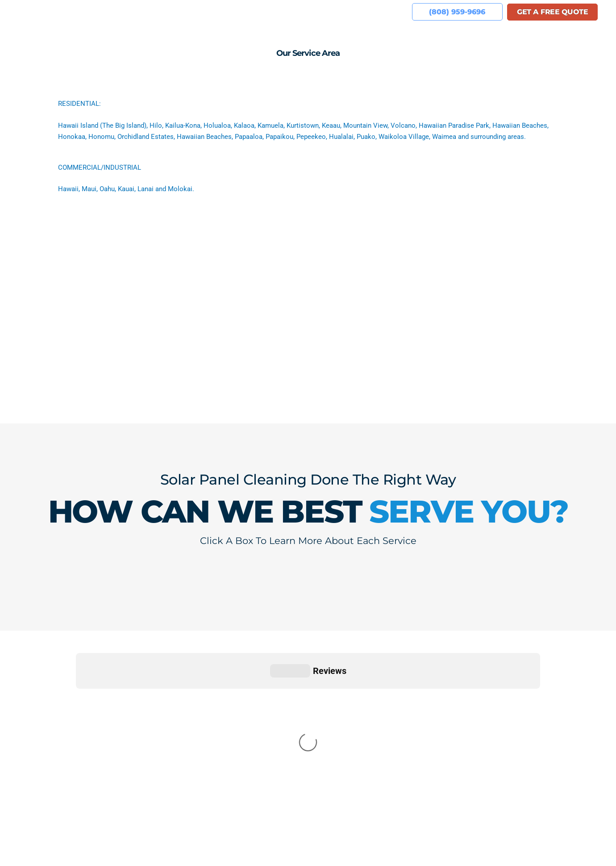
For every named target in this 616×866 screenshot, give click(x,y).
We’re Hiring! (317, 12)
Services (189, 12)
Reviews (231, 12)
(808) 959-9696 (77, 792)
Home (118, 12)
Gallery (269, 12)
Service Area (375, 12)
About (152, 12)
